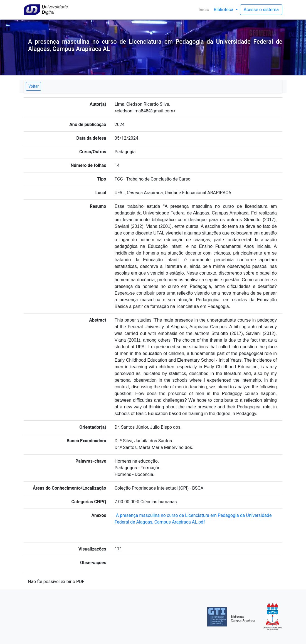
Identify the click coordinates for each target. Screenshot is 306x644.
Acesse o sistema (261, 10)
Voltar (34, 86)
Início (205, 9)
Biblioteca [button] (224, 10)
